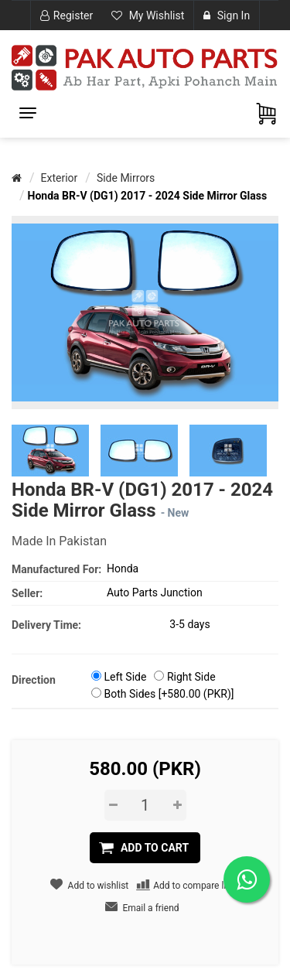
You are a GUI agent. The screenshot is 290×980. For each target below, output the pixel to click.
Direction (34, 680)
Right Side (191, 677)
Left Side (125, 677)
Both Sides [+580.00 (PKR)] (169, 694)
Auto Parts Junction (155, 592)
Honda (123, 569)
